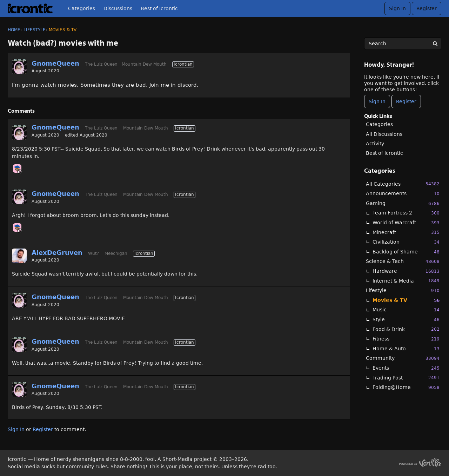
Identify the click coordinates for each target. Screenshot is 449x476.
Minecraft (406, 232)
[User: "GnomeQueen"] (19, 67)
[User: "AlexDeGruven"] (19, 256)
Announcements (403, 194)
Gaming (403, 203)
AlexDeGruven (57, 253)
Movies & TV (406, 300)
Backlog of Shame (406, 252)
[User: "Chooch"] (17, 168)
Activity (375, 144)
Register (427, 8)
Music (406, 310)
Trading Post (406, 378)
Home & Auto (406, 349)
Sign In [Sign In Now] (377, 101)
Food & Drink (406, 329)
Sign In (397, 8)
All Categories (403, 184)
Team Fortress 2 (406, 213)
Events (406, 368)
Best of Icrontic (159, 8)
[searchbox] (403, 44)
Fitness (406, 339)
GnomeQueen (55, 63)
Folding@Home (406, 387)
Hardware (406, 271)
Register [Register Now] (406, 101)
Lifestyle (403, 290)
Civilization (406, 242)
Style (406, 320)
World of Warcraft (406, 223)
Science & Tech (403, 261)
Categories (82, 8)
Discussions (118, 8)
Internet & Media (406, 281)
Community (403, 358)
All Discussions (384, 134)
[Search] (435, 44)
